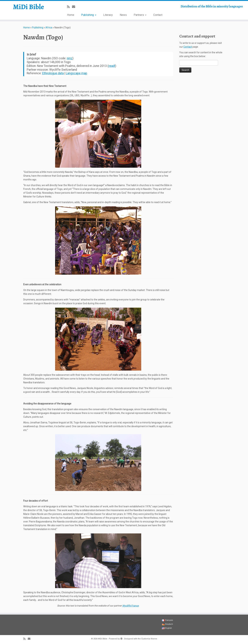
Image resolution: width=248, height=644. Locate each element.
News (123, 15)
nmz (70, 58)
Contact (158, 15)
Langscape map (76, 73)
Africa (49, 28)
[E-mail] (75, 7)
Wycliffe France (130, 606)
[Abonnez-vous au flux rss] (69, 7)
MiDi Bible (29, 7)
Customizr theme (149, 639)
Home (71, 15)
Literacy (108, 15)
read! (112, 66)
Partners (140, 15)
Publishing (89, 15)
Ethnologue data (53, 73)
